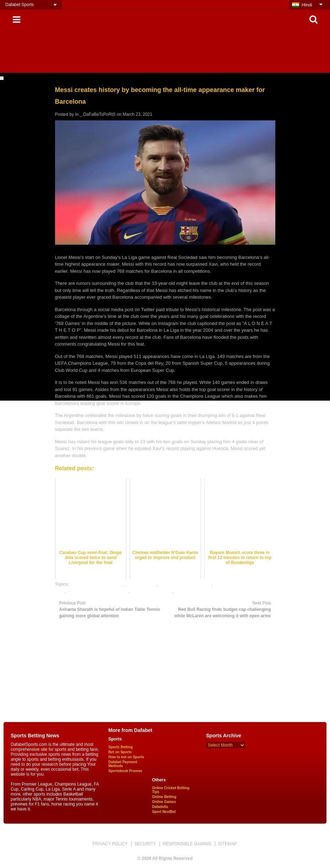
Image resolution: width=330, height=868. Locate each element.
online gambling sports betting (98, 591)
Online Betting (164, 797)
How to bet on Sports (126, 757)
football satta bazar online (185, 584)
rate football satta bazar (199, 591)
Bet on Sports (120, 752)
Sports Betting (121, 747)
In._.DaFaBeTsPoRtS (95, 114)
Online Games (164, 802)
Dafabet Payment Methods (123, 764)
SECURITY (145, 844)
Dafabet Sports (20, 5)
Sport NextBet (164, 812)
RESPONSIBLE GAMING (187, 844)
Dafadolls (160, 807)
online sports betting (152, 591)
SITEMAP (228, 844)
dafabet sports (141, 584)
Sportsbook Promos (125, 771)
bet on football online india (98, 584)
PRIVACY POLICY (110, 844)
